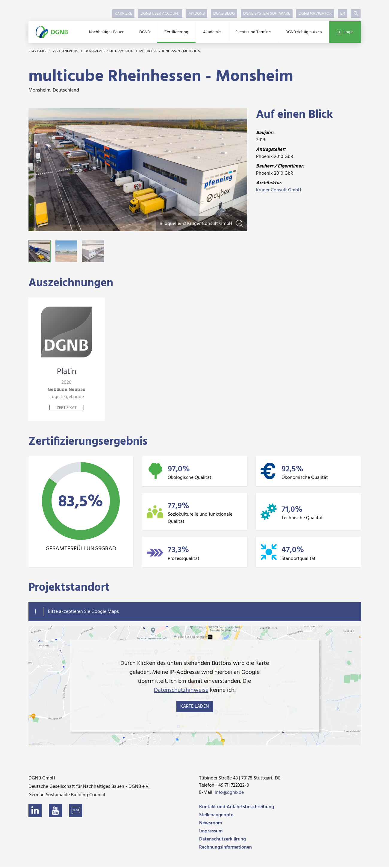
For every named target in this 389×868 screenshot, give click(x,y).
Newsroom (211, 824)
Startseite (38, 51)
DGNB (144, 32)
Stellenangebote (216, 816)
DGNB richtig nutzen (304, 32)
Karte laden (195, 708)
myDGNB (197, 14)
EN (343, 14)
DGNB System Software (267, 14)
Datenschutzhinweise (181, 692)
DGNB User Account (160, 14)
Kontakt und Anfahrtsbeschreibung (237, 808)
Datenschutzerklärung (222, 840)
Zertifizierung (176, 32)
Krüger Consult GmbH (278, 190)
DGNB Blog (224, 14)
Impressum (211, 832)
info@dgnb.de (229, 794)
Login (345, 32)
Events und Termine (253, 32)
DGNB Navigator (315, 14)
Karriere (123, 14)
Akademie (212, 32)
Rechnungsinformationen (225, 849)
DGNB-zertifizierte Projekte (109, 51)
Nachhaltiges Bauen (107, 32)
